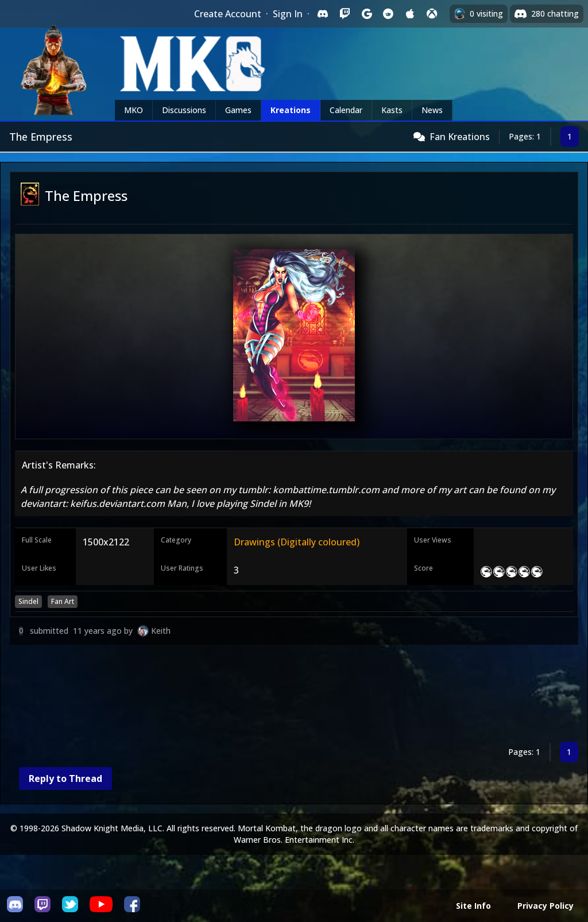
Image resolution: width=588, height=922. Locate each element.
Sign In (288, 14)
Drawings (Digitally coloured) (297, 542)
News (432, 110)
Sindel (28, 601)
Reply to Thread (65, 778)
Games (238, 110)
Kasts (392, 110)
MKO (134, 110)
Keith (161, 631)
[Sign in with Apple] (410, 14)
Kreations (291, 110)
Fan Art (63, 601)
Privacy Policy (546, 906)
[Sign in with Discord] (323, 14)
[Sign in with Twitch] (345, 14)
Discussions (184, 110)
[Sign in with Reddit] (388, 14)
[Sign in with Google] (366, 14)
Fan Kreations (460, 137)
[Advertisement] (294, 696)
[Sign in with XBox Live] (432, 14)
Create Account (228, 14)
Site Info (473, 906)
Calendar (346, 110)
